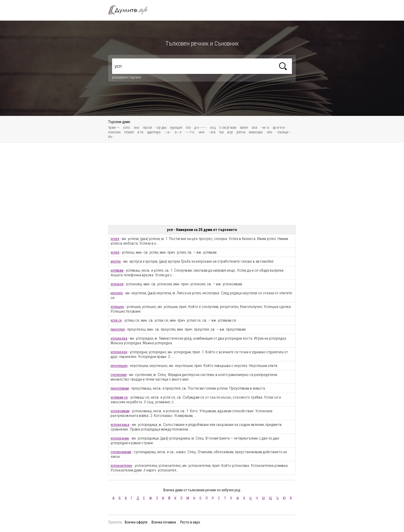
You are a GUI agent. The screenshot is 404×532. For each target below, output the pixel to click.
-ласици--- (284, 132)
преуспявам (120, 388)
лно (137, 127)
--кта (212, 132)
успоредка (119, 338)
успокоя (117, 284)
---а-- (168, 132)
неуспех (117, 293)
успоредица (120, 425)
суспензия (119, 375)
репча (241, 132)
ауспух (116, 261)
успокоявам (120, 411)
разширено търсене (127, 77)
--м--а (265, 127)
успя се (116, 320)
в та (140, 132)
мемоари (256, 132)
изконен (114, 132)
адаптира (154, 132)
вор (230, 132)
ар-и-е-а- (279, 127)
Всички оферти (136, 522)
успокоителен (121, 466)
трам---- (114, 127)
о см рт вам (228, 127)
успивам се (119, 397)
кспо (127, 127)
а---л (178, 132)
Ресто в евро (190, 522)
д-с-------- (200, 127)
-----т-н (190, 132)
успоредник (120, 438)
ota (188, 127)
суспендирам (121, 452)
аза (254, 127)
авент (244, 127)
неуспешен (119, 366)
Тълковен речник (131, 10)
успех (115, 239)
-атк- (270, 132)
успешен (117, 307)
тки (221, 132)
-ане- (201, 132)
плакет (129, 132)
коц (213, 127)
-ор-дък (161, 127)
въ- (111, 136)
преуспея (118, 329)
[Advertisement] (202, 184)
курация (176, 127)
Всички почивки (164, 522)
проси (148, 127)
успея (115, 252)
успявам (117, 270)
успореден (119, 352)
